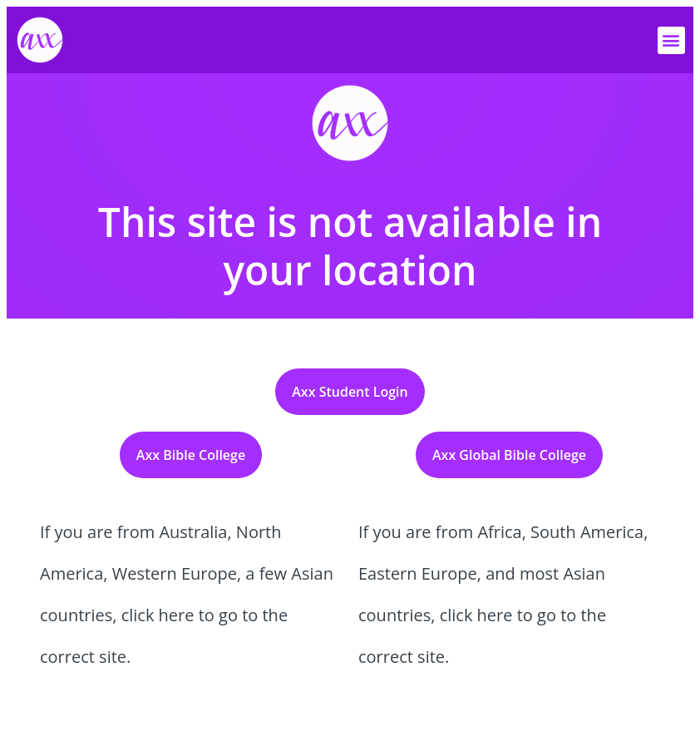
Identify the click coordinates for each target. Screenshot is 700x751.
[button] (671, 40)
